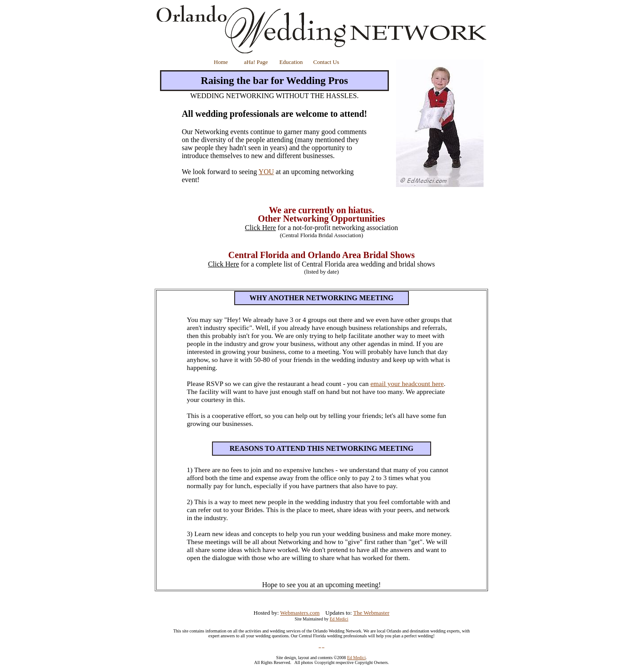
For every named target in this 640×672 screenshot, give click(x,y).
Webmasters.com (300, 613)
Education (291, 62)
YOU (266, 172)
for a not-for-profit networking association (321, 231)
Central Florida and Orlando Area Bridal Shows (322, 255)
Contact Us (326, 62)
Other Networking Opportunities (321, 219)
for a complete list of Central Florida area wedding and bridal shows (322, 264)
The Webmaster (371, 613)
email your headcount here (407, 384)
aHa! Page (256, 62)
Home (221, 62)
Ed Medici (339, 619)
